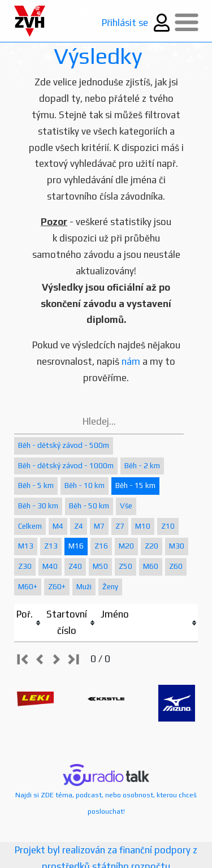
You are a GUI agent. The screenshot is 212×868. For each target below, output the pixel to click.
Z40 (75, 566)
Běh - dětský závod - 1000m (66, 466)
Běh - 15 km (135, 485)
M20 (126, 546)
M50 (100, 566)
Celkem (30, 526)
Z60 (176, 566)
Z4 (79, 526)
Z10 (168, 526)
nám (131, 361)
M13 (26, 546)
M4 (58, 526)
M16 (76, 546)
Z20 (152, 546)
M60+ (28, 587)
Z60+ (57, 587)
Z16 (101, 546)
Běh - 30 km (38, 506)
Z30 (25, 566)
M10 (143, 526)
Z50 (126, 566)
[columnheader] (29, 623)
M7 (99, 526)
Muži (84, 587)
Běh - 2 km (142, 466)
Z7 (120, 526)
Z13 (51, 546)
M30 (177, 546)
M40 (50, 566)
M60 (151, 566)
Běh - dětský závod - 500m (64, 445)
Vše (126, 506)
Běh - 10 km (85, 485)
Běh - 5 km (36, 485)
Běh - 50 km (89, 506)
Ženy (110, 587)
